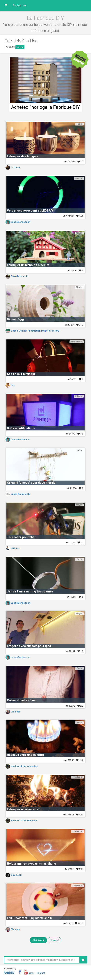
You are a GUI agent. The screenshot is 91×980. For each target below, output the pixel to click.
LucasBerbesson (18, 222)
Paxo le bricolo (17, 276)
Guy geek (14, 875)
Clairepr (13, 712)
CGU (32, 973)
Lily (10, 385)
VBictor (13, 548)
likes (20, 47)
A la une (38, 940)
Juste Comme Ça (18, 494)
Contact (41, 973)
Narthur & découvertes (22, 766)
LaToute (13, 167)
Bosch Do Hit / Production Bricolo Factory (32, 331)
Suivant (54, 940)
